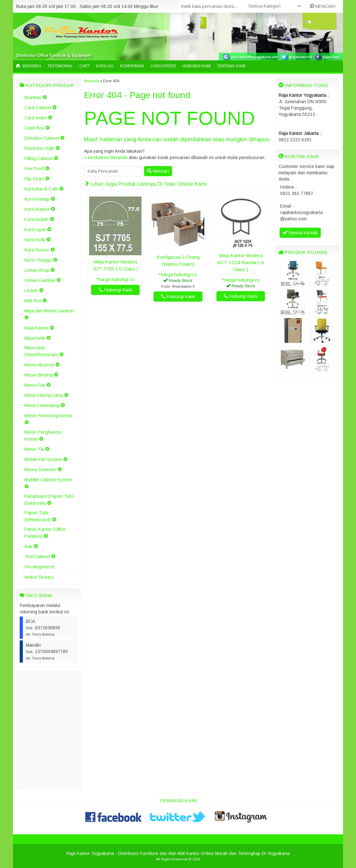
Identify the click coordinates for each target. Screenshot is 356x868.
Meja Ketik (35, 338)
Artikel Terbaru (39, 577)
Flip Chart (34, 179)
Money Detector (40, 470)
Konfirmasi (132, 66)
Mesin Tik (34, 449)
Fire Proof (34, 169)
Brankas (33, 97)
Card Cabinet (38, 108)
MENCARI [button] (323, 6)
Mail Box (33, 301)
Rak (28, 546)
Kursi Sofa (35, 240)
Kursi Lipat (35, 230)
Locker (31, 290)
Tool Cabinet (37, 557)
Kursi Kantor (37, 209)
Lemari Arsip (37, 270)
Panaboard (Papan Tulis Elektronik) (49, 500)
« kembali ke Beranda (106, 157)
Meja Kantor (36, 328)
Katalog (105, 66)
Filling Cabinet (39, 158)
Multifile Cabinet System (48, 480)
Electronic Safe (39, 148)
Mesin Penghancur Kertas (43, 436)
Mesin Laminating (42, 405)
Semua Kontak (300, 233)
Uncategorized (39, 567)
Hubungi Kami (197, 66)
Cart (85, 66)
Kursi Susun (37, 250)
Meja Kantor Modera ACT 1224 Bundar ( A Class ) (241, 262)
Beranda (29, 66)
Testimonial (60, 66)
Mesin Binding (39, 375)
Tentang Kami (231, 66)
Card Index (36, 118)
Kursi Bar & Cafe (41, 189)
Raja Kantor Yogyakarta (90, 853)
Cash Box (34, 128)
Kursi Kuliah (36, 219)
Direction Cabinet (42, 138)
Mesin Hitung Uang (44, 395)
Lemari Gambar (40, 280)
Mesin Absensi (39, 365)
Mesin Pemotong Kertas (49, 416)
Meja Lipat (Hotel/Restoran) (41, 351)
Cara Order (163, 66)
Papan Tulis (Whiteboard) (38, 516)
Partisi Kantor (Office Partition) (45, 533)
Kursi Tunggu (38, 260)
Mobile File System (43, 459)
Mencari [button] (158, 171)
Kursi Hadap (37, 199)
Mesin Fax (35, 385)
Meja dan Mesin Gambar (49, 311)
